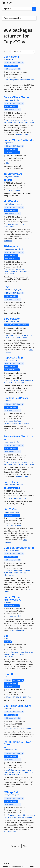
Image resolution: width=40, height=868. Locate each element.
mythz (9, 100)
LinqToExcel (11, 482)
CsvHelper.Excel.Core (17, 706)
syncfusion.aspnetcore (22, 770)
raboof (9, 602)
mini (28, 224)
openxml (7, 226)
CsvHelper (10, 57)
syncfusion (10, 770)
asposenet (16, 360)
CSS (14, 817)
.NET (13, 697)
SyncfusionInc (11, 750)
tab (15, 526)
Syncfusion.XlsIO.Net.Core (17, 743)
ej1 (13, 772)
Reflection (23, 122)
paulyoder (19, 485)
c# (10, 697)
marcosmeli (11, 249)
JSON (8, 120)
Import (28, 272)
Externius (16, 177)
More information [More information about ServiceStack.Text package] (22, 134)
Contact (6, 864)
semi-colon (26, 652)
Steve (9, 290)
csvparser (17, 190)
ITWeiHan (10, 204)
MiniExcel (10, 201)
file (5, 656)
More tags (31, 122)
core (5, 774)
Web (14, 338)
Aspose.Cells (12, 358)
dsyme (9, 795)
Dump (17, 122)
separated (26, 80)
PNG (5, 383)
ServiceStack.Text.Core (18, 436)
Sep (6, 636)
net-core (18, 772)
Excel (8, 380)
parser (11, 190)
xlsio (9, 774)
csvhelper (12, 80)
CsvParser (18, 421)
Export (6, 274)
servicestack (16, 100)
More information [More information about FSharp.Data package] (10, 832)
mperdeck (10, 512)
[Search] (34, 9)
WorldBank (31, 815)
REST (9, 338)
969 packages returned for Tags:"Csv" (18, 36)
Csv (6, 287)
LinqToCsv (10, 509)
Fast (7, 335)
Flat (20, 269)
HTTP (31, 120)
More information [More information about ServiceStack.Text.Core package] (22, 476)
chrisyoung (10, 709)
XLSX (16, 380)
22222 (9, 401)
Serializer (18, 120)
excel (8, 224)
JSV (27, 120)
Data (16, 269)
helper (13, 226)
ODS (14, 383)
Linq (7, 498)
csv (7, 80)
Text (12, 120)
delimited (7, 82)
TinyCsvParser (13, 174)
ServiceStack (12, 319)
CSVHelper (14, 729)
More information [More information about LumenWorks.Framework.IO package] (18, 630)
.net (33, 772)
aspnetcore (8, 772)
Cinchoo (9, 677)
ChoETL (9, 674)
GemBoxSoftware (13, 550)
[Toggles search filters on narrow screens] (34, 18)
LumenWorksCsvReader (19, 140)
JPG (33, 380)
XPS (17, 573)
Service (19, 338)
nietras (9, 638)
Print (5, 575)
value (32, 80)
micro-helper (21, 224)
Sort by (7, 51)
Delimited (21, 272)
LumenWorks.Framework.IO (13, 598)
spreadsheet (18, 498)
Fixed (15, 272)
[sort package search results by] (23, 52)
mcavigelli (19, 249)
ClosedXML (27, 729)
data (15, 815)
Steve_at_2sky (16, 290)
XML (16, 335)
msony (17, 512)
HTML (24, 335)
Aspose (9, 360)
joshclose (10, 59)
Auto (5, 122)
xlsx (12, 224)
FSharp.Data (11, 792)
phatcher (10, 143)
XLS (12, 380)
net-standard (26, 772)
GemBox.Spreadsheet (17, 548)
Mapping (11, 122)
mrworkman (11, 485)
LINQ (12, 526)
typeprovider (22, 815)
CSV (23, 120)
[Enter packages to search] (17, 9)
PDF (29, 380)
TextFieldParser (24, 423)
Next (25, 846)
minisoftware (19, 204)
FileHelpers (11, 246)
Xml (21, 697)
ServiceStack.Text (15, 97)
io (24, 654)
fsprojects (15, 795)
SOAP (29, 335)
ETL (7, 697)
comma (19, 80)
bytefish (9, 177)
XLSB (21, 380)
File (23, 269)
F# (7, 815)
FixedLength (8, 272)
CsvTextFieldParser (16, 398)
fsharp (10, 815)
